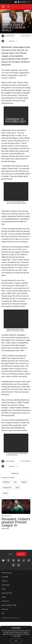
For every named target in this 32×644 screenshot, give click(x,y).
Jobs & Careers (6, 607)
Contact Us (5, 603)
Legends (24, 504)
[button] (8, 7)
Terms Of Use (5, 623)
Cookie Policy (17, 636)
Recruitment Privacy (7, 615)
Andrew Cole (7, 510)
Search (6, 515)
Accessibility (5, 599)
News (17, 510)
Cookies (4, 619)
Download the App (6, 595)
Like (15, 504)
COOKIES (16, 628)
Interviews (6, 504)
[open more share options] (17, 41)
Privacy (4, 611)
